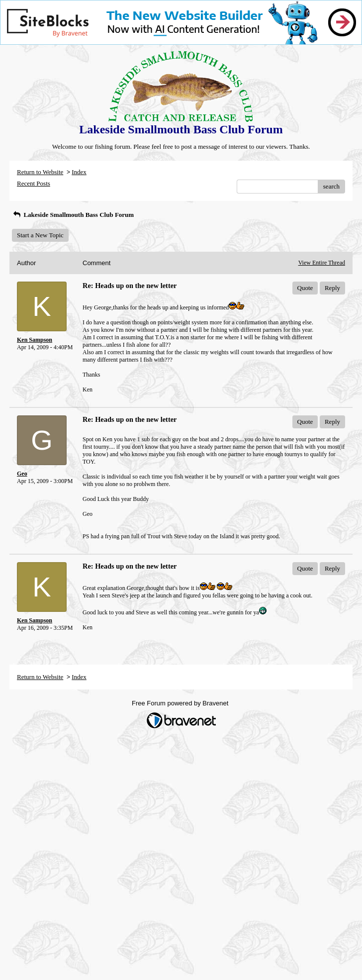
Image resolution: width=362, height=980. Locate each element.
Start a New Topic (40, 235)
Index (79, 172)
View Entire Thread (322, 263)
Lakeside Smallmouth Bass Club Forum (73, 215)
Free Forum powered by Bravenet (181, 703)
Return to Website (40, 172)
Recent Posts (34, 183)
